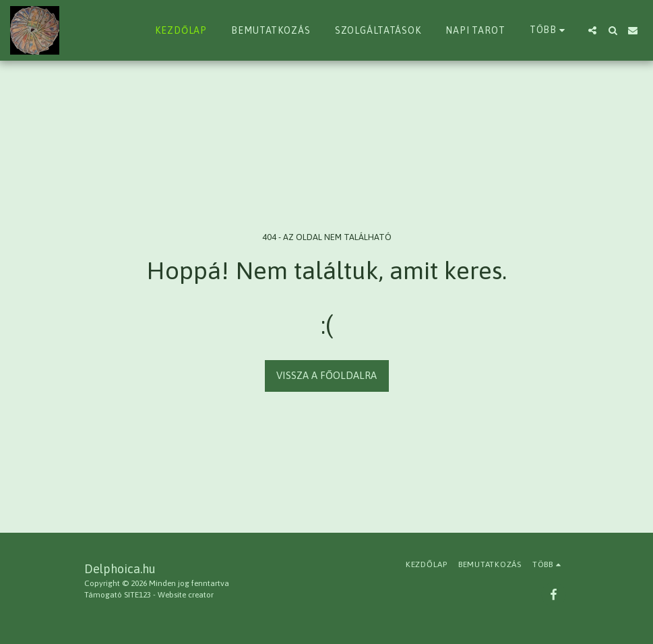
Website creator (186, 595)
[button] (592, 30)
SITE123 (137, 595)
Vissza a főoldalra (326, 375)
